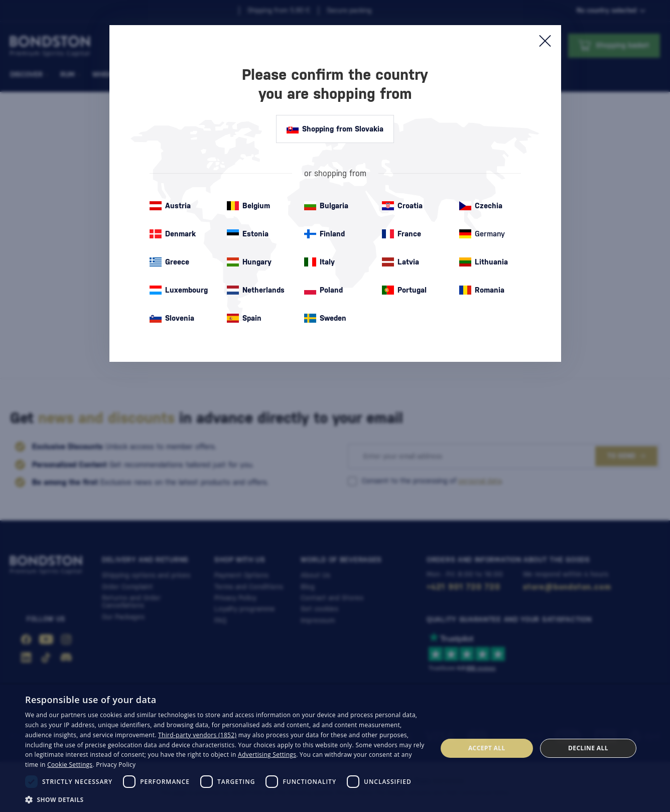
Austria (170, 206)
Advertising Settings (267, 755)
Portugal (404, 290)
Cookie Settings (70, 765)
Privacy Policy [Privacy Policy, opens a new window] (116, 765)
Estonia (248, 234)
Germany (482, 234)
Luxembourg (179, 290)
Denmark (173, 234)
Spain (244, 318)
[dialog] (335, 748)
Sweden (325, 318)
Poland (323, 290)
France (401, 234)
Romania (482, 290)
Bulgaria (326, 206)
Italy (319, 262)
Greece (169, 262)
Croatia (402, 206)
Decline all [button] (588, 748)
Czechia (481, 206)
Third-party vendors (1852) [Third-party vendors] (197, 735)
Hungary (249, 262)
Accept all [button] (487, 748)
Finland (324, 234)
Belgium (248, 206)
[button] (225, 799)
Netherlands (256, 290)
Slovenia (172, 318)
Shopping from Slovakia (335, 129)
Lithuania (484, 262)
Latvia (400, 262)
